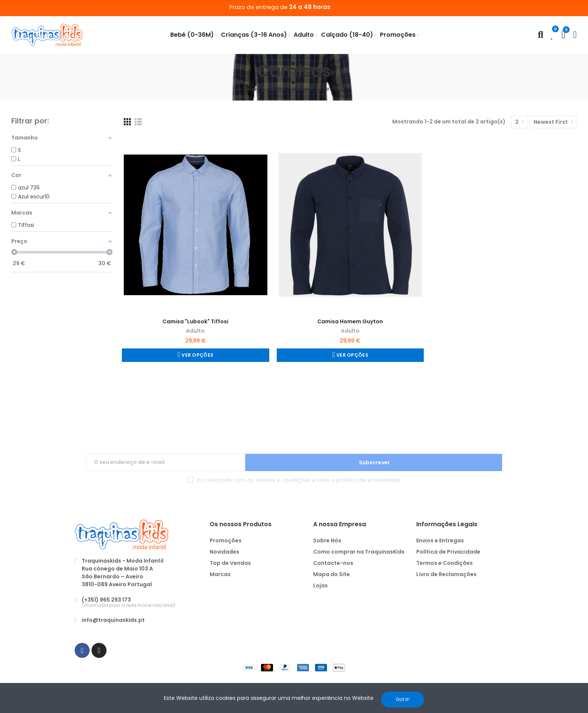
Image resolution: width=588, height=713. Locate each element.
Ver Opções (197, 355)
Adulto (195, 331)
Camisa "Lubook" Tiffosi (195, 321)
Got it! (403, 699)
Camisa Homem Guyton (350, 321)
